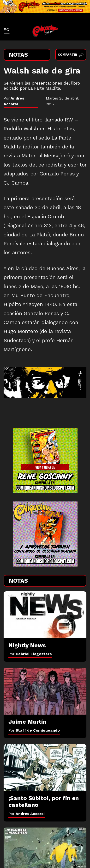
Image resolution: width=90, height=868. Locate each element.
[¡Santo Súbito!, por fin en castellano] (45, 768)
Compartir (71, 55)
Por (30, 654)
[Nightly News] (45, 615)
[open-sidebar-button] (7, 31)
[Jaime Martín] (45, 691)
